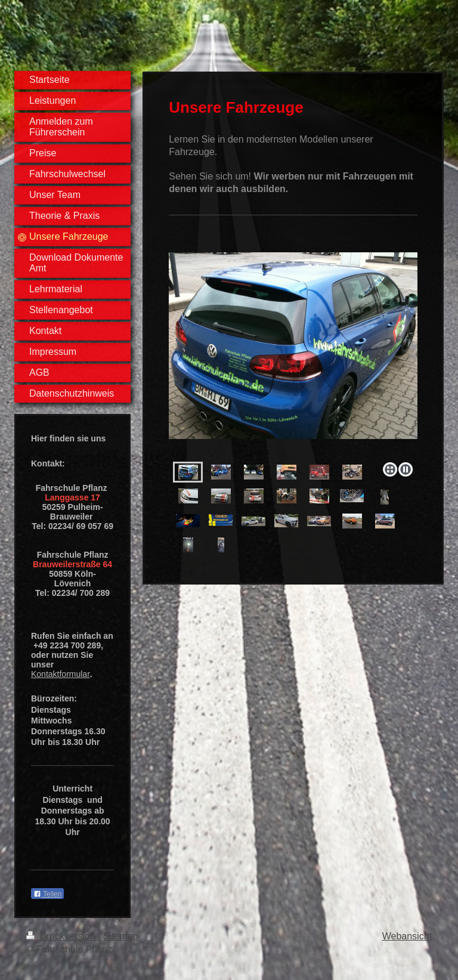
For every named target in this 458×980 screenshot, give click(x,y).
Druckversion (62, 936)
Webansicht (407, 936)
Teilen (47, 894)
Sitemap (121, 936)
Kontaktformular (61, 674)
